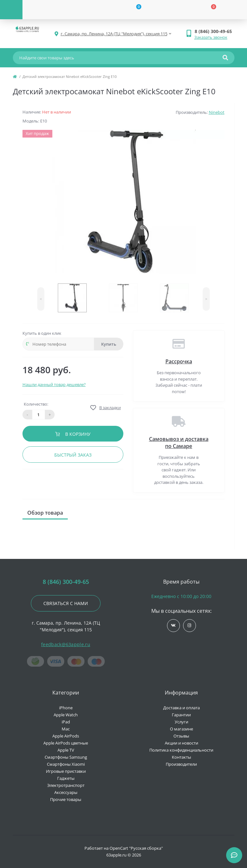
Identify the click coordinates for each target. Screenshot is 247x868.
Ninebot (217, 112)
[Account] (60, 10)
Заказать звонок (211, 37)
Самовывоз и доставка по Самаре (179, 442)
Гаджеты (66, 778)
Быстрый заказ (73, 455)
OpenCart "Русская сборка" (136, 848)
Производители (181, 764)
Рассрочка (179, 361)
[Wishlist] (135, 10)
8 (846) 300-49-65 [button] (66, 582)
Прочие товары (66, 799)
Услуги (181, 722)
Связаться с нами (66, 603)
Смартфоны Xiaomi (66, 764)
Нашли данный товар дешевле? (54, 384)
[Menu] (11, 10)
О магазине (181, 729)
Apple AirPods (66, 736)
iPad (66, 722)
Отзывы (181, 736)
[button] (214, 31)
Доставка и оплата (181, 708)
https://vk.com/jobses (173, 625)
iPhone (66, 708)
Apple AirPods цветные (66, 743)
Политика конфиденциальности (181, 750)
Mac (66, 729)
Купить (109, 344)
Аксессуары (66, 792)
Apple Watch (66, 715)
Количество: (36, 404)
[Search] (225, 58)
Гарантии (181, 715)
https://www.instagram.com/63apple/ (189, 625)
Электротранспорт (66, 785)
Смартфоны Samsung (66, 757)
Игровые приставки (66, 771)
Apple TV (66, 750)
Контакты (181, 757)
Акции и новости (181, 743)
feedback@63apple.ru (66, 644)
